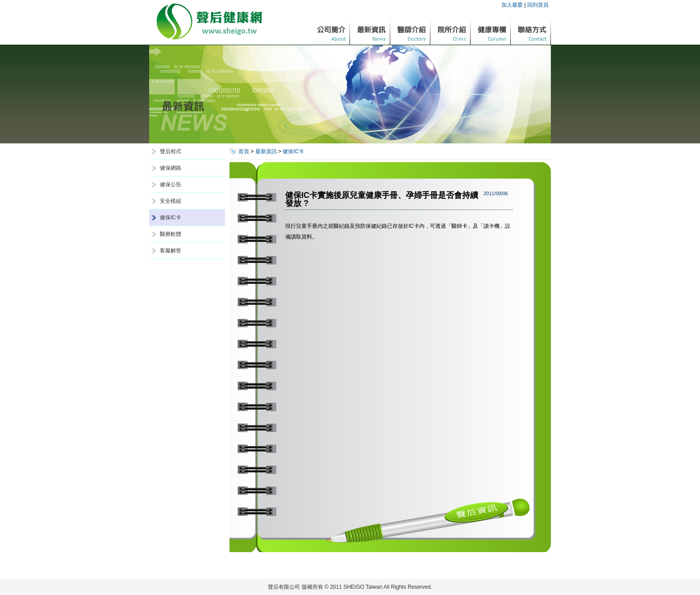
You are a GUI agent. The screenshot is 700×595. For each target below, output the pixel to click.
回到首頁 (538, 5)
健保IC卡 (171, 218)
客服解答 (171, 251)
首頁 (244, 151)
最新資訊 (266, 151)
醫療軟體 (171, 234)
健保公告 (171, 184)
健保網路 (171, 168)
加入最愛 (512, 5)
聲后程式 (171, 151)
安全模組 (171, 201)
